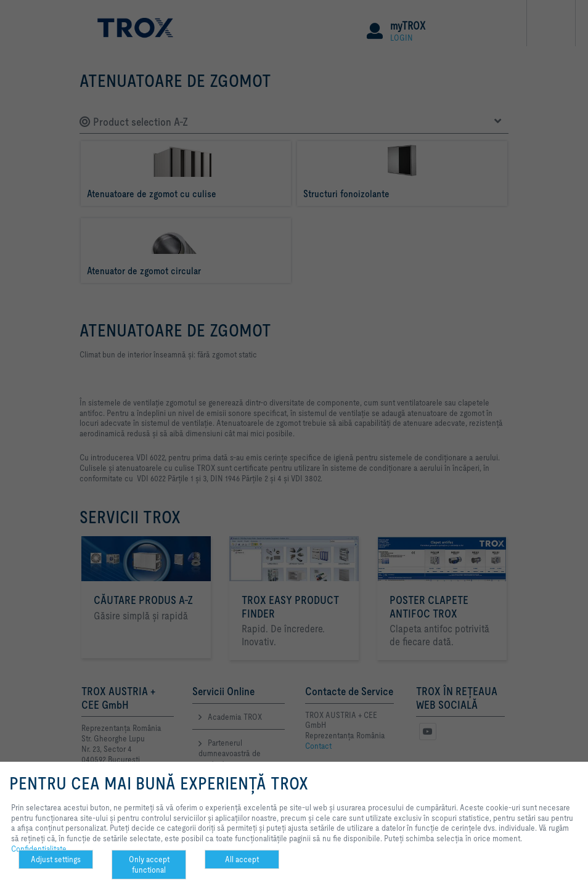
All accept (242, 859)
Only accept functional (149, 864)
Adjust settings (56, 859)
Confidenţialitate (39, 849)
